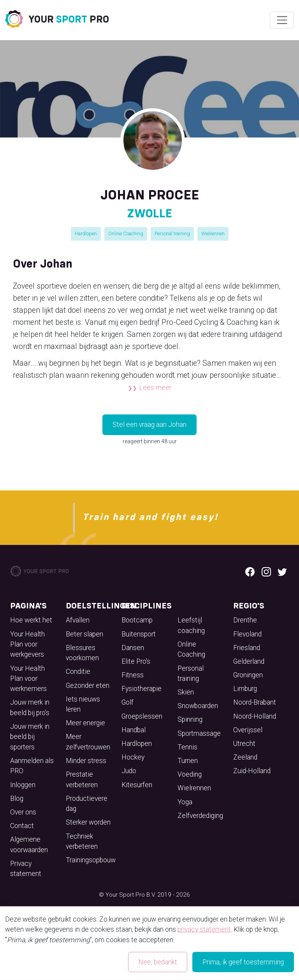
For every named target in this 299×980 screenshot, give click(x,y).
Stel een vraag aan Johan (149, 425)
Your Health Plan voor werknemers (28, 679)
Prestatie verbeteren (82, 779)
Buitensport (139, 634)
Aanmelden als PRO (32, 766)
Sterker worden (88, 822)
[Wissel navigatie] (282, 20)
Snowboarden (198, 706)
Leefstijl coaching (191, 625)
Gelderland (249, 661)
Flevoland (247, 634)
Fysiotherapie (142, 689)
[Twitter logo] (282, 571)
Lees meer (155, 388)
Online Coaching (126, 234)
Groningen (248, 675)
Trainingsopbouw (91, 860)
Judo (129, 771)
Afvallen (78, 620)
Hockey (133, 757)
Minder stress (86, 761)
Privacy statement (26, 869)
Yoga (185, 802)
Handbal (134, 730)
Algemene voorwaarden (29, 844)
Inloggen (23, 785)
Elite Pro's (136, 661)
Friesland (247, 648)
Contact (22, 826)
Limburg (245, 689)
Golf (128, 702)
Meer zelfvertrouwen (88, 742)
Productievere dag (87, 804)
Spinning (190, 719)
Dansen (133, 648)
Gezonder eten (88, 686)
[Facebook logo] (250, 571)
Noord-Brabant (255, 702)
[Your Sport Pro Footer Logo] (40, 571)
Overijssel (248, 730)
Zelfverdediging (200, 816)
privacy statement (204, 929)
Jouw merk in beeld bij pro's (30, 707)
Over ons (23, 812)
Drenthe (245, 620)
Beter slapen (84, 634)
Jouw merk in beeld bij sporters (30, 737)
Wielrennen (213, 234)
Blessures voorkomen (82, 653)
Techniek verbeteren (82, 841)
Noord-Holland (255, 716)
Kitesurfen (137, 785)
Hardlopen (86, 234)
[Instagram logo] (266, 571)
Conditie (78, 672)
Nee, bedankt (158, 962)
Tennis (187, 747)
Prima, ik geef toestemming (243, 962)
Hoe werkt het (31, 620)
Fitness (133, 675)
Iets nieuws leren (83, 704)
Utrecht (244, 744)
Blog (17, 798)
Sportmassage (199, 733)
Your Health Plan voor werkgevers (27, 644)
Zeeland (245, 757)
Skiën (186, 692)
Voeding (190, 774)
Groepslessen (142, 716)
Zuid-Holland (252, 771)
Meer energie (85, 723)
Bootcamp (137, 620)
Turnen (188, 761)
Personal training (172, 234)
